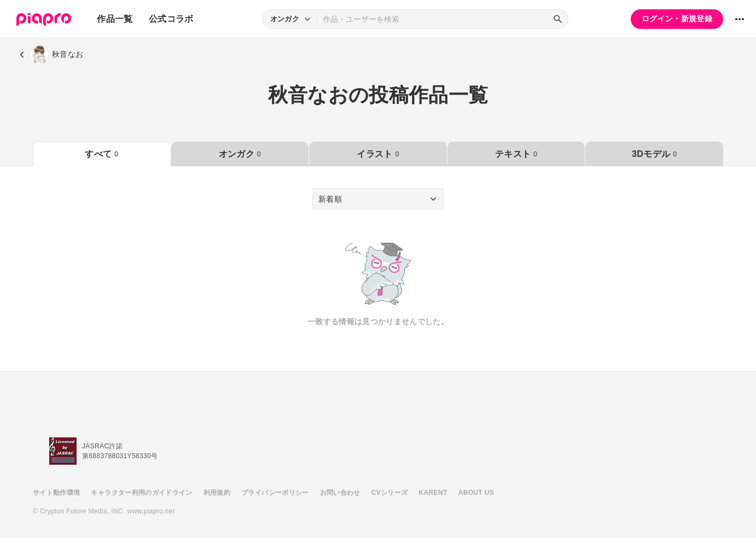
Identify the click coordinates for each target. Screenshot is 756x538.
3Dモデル (654, 154)
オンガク (240, 154)
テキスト (516, 154)
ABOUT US (476, 493)
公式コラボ (171, 19)
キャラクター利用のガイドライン (141, 493)
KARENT (433, 493)
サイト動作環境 (56, 493)
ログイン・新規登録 (677, 19)
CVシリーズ (390, 493)
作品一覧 (115, 19)
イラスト (378, 154)
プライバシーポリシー (275, 493)
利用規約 (217, 493)
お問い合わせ (340, 493)
